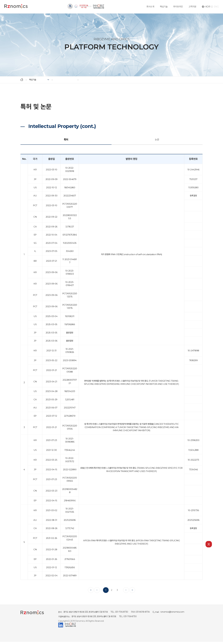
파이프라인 (178, 7)
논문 (157, 140)
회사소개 (150, 7)
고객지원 (192, 7)
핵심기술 (164, 7)
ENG (216, 7)
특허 (66, 140)
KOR (208, 7)
